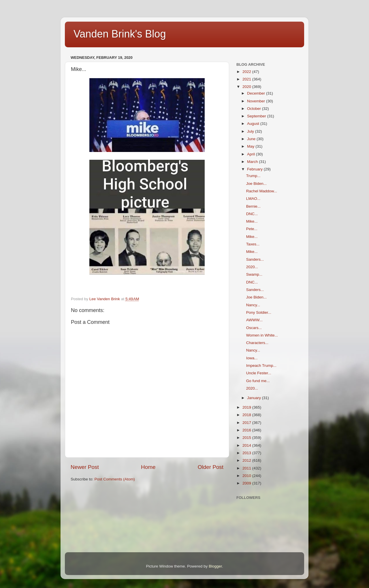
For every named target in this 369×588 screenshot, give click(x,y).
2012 (247, 460)
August (254, 124)
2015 (247, 438)
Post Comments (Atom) (115, 479)
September (257, 116)
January (255, 398)
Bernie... (253, 206)
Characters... (257, 343)
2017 (247, 423)
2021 (247, 79)
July (251, 131)
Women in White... (262, 335)
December (257, 93)
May (251, 146)
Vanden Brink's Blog (120, 34)
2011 (247, 468)
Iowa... (252, 358)
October (255, 109)
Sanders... (255, 259)
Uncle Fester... (259, 373)
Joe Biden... (256, 184)
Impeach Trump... (261, 366)
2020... (252, 267)
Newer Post (85, 467)
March (253, 162)
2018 (247, 415)
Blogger (215, 566)
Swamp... (254, 274)
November (257, 101)
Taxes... (253, 244)
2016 (247, 430)
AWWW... (254, 320)
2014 (247, 445)
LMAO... (253, 199)
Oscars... (254, 328)
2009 (247, 483)
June (252, 139)
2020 (247, 87)
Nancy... (253, 305)
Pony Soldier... (259, 312)
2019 (247, 407)
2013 (247, 453)
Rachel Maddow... (262, 191)
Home (148, 467)
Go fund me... (258, 381)
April (252, 154)
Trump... (253, 176)
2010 (247, 476)
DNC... (252, 214)
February (255, 169)
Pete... (252, 229)
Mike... (252, 221)
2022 (247, 72)
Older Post (211, 467)
